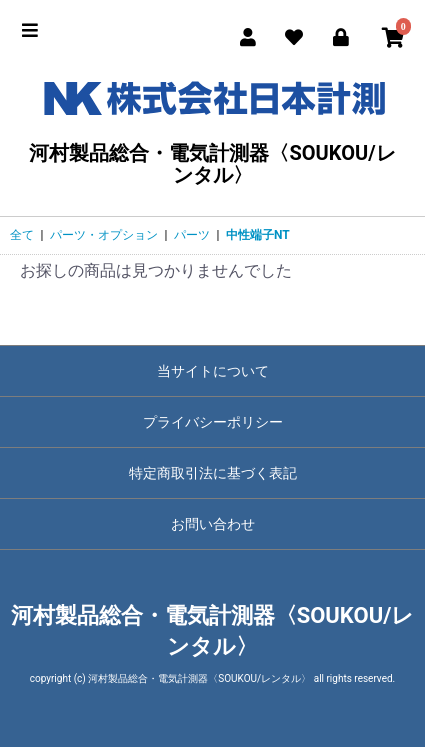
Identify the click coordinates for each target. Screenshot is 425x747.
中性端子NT (258, 235)
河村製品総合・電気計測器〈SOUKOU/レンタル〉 (212, 127)
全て (22, 235)
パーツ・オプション (104, 235)
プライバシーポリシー (213, 422)
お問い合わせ (213, 524)
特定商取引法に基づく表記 (213, 473)
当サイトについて (213, 371)
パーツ (192, 235)
